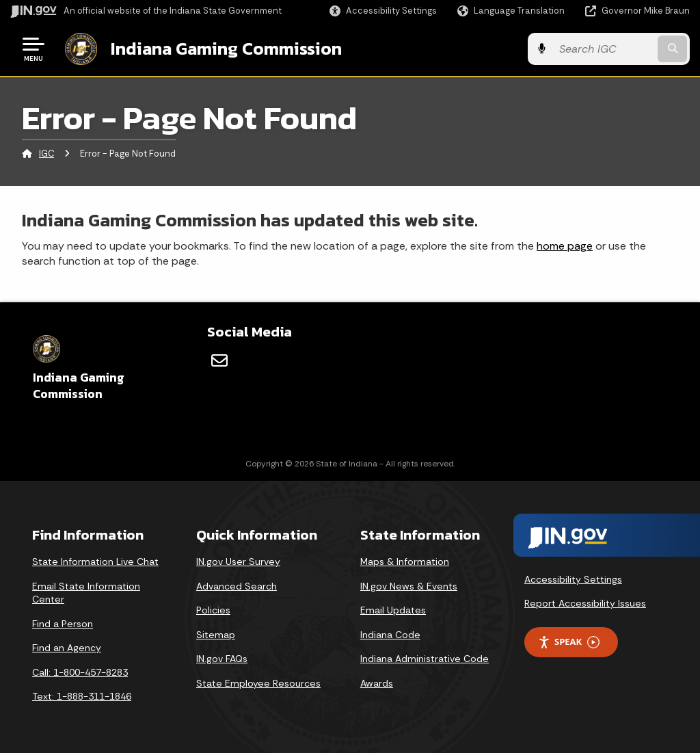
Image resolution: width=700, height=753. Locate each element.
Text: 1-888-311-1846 (82, 696)
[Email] (219, 360)
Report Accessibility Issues (585, 603)
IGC (46, 154)
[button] (383, 11)
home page (565, 245)
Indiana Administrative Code (425, 659)
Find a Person (63, 623)
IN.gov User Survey (238, 562)
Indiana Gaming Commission (226, 49)
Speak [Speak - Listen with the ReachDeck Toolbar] (569, 642)
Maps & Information (405, 562)
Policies (213, 610)
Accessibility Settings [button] (573, 579)
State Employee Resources (258, 683)
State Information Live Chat (95, 562)
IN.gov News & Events (409, 585)
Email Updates (393, 610)
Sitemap (216, 634)
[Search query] (614, 49)
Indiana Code (390, 634)
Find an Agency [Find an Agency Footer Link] (67, 648)
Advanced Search (237, 585)
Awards (377, 683)
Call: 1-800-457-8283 (80, 672)
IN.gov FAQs (222, 659)
